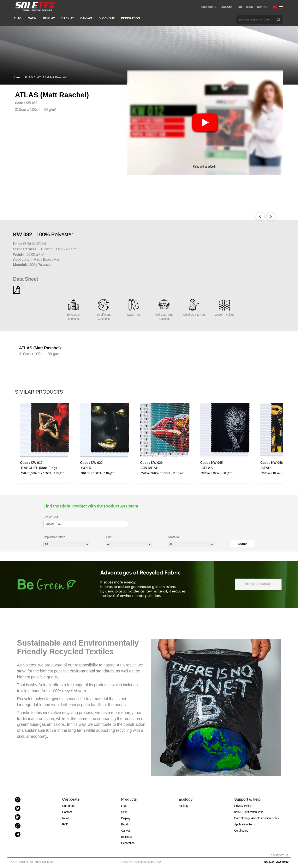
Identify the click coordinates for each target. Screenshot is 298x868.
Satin (124, 812)
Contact (67, 812)
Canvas (126, 831)
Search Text (51, 517)
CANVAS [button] (86, 18)
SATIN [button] (32, 18)
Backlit (125, 824)
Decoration (128, 843)
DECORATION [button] (130, 18)
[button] (271, 216)
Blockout (126, 837)
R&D (239, 7)
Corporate (68, 806)
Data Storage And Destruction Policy (257, 818)
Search (243, 544)
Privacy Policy (243, 806)
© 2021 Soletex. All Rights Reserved (33, 862)
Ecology (184, 806)
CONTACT (263, 7)
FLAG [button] (18, 18)
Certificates (241, 831)
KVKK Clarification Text (248, 812)
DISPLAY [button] (49, 18)
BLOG (249, 7)
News (66, 818)
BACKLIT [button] (68, 18)
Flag (124, 806)
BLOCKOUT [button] (106, 18)
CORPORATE (209, 7)
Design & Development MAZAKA (141, 862)
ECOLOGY (227, 7)
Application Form (245, 824)
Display (126, 818)
